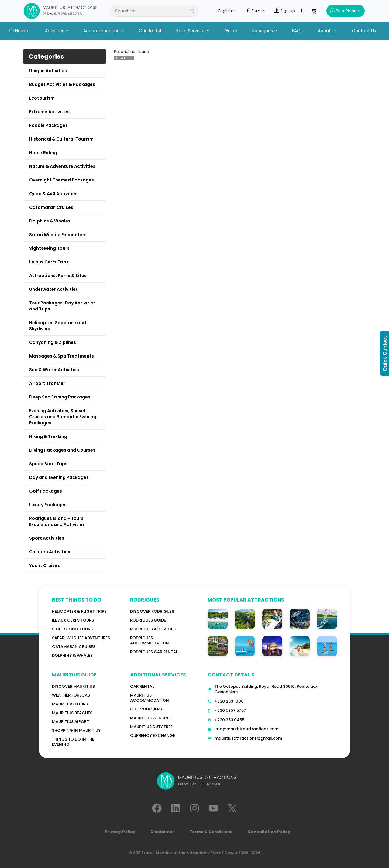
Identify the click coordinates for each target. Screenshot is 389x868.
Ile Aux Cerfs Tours (73, 620)
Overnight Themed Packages (62, 180)
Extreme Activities (49, 112)
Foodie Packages (48, 125)
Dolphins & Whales (50, 221)
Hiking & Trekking (48, 436)
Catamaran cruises (74, 647)
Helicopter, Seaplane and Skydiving (58, 326)
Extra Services (193, 31)
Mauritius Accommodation (150, 698)
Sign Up (285, 11)
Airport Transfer (47, 383)
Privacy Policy (120, 832)
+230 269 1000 (229, 701)
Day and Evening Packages (59, 477)
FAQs (297, 31)
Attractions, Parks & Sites (58, 276)
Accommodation (103, 31)
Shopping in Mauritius (76, 730)
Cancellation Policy (269, 832)
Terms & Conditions (211, 832)
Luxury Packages (48, 505)
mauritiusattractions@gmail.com (248, 738)
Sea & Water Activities (54, 370)
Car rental (142, 686)
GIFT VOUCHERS (146, 709)
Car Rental (150, 31)
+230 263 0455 (229, 720)
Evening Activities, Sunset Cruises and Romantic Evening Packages (63, 417)
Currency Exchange (153, 736)
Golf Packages (46, 491)
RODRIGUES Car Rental (154, 652)
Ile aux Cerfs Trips (49, 262)
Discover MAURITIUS (73, 686)
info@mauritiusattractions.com (246, 729)
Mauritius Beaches (72, 713)
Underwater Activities (54, 289)
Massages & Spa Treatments (62, 356)
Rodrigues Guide (148, 620)
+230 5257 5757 (230, 710)
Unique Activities (48, 71)
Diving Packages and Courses (62, 450)
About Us (327, 31)
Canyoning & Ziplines (53, 342)
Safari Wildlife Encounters (58, 235)
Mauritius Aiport (71, 722)
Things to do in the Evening (73, 742)
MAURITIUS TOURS (70, 704)
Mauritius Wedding (151, 718)
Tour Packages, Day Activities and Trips (62, 306)
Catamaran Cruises (51, 207)
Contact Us (364, 31)
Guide (231, 31)
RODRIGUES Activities (153, 629)
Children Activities (50, 552)
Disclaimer (162, 832)
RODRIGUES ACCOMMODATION (150, 640)
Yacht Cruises (45, 565)
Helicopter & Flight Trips (79, 611)
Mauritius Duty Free (151, 727)
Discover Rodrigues (152, 611)
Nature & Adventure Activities (62, 166)
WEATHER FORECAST (72, 695)
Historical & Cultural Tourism (61, 139)
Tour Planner (346, 11)
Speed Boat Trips (48, 464)
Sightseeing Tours (49, 248)
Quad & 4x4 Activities (53, 194)
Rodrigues (265, 31)
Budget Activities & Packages (62, 84)
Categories (46, 56)
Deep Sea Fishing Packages (60, 397)
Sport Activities (47, 538)
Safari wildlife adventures (81, 638)
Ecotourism (42, 98)
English (227, 11)
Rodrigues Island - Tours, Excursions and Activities (57, 521)
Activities (57, 31)
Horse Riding (43, 153)
